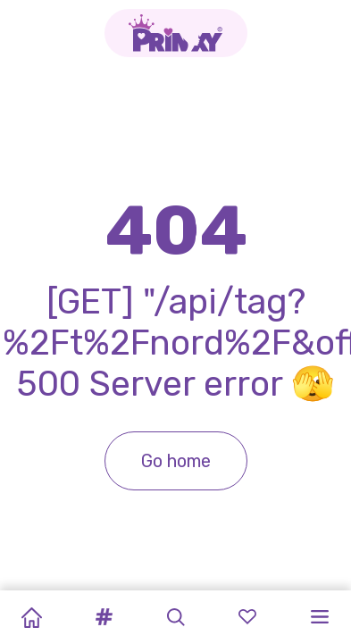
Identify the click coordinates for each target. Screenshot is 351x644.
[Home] (31, 617)
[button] (104, 617)
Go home (176, 461)
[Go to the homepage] (176, 33)
